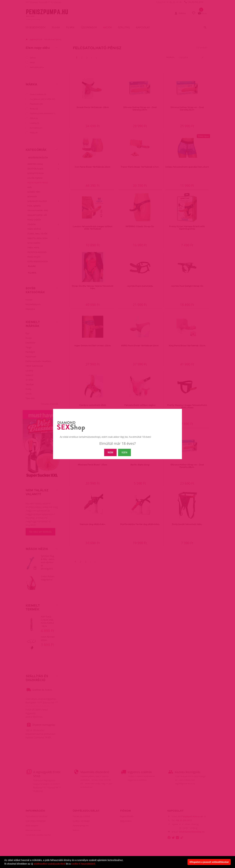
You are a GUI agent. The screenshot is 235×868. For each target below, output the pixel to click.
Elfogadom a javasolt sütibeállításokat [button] (209, 862)
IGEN (124, 452)
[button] (97, 864)
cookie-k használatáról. (83, 864)
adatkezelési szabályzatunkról (50, 864)
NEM (110, 452)
